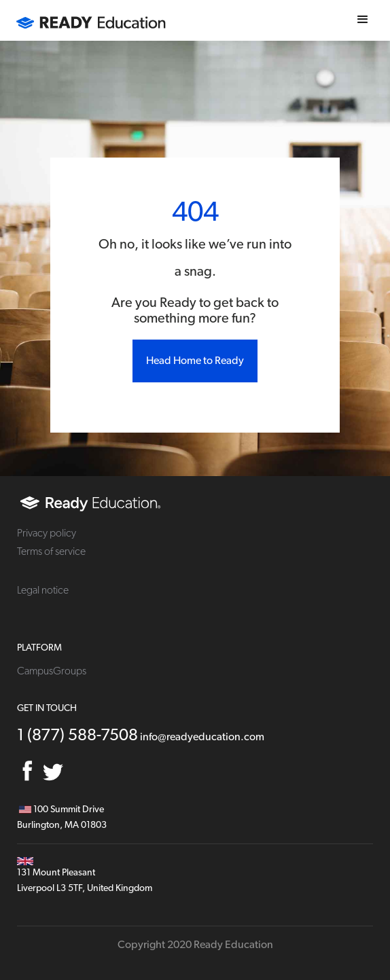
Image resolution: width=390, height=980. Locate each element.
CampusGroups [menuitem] (52, 671)
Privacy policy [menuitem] (47, 533)
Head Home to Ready (195, 361)
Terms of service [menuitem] (51, 551)
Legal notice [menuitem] (43, 590)
